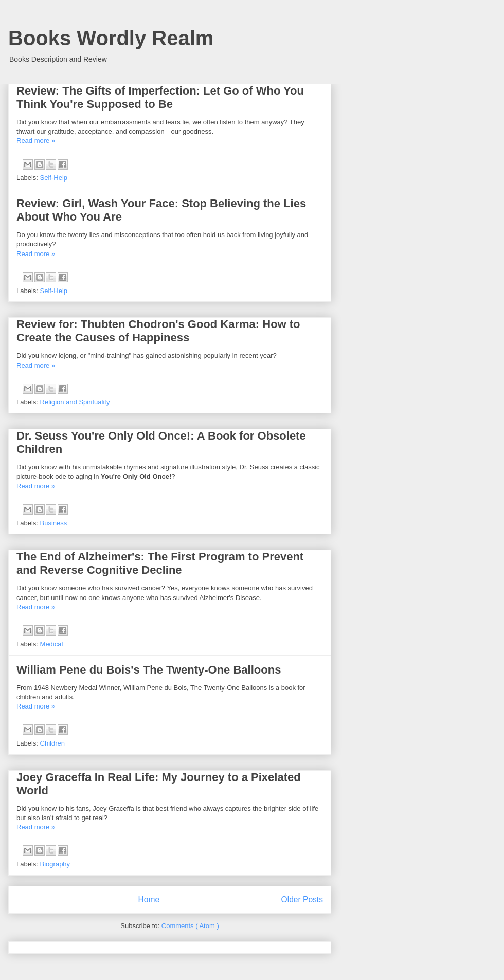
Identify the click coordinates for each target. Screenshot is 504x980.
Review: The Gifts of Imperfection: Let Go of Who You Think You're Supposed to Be (160, 97)
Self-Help (54, 178)
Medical (52, 644)
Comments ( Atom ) (190, 926)
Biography (55, 864)
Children (52, 743)
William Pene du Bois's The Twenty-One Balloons (149, 670)
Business (54, 523)
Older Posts (302, 900)
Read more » (36, 141)
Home (149, 900)
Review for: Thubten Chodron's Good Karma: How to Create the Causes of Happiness (158, 331)
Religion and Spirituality (75, 402)
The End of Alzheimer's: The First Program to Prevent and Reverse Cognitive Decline (160, 563)
